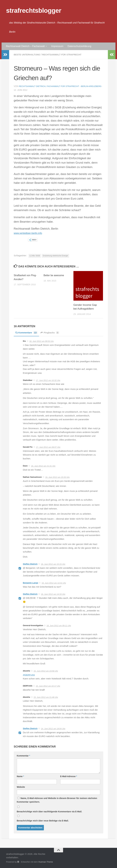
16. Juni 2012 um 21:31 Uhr (43, 466)
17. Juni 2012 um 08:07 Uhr (48, 447)
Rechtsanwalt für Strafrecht (66, 55)
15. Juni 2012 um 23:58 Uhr (46, 671)
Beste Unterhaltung (28, 55)
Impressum (57, 46)
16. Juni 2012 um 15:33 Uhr (57, 477)
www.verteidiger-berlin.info (30, 233)
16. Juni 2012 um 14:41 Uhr (54, 583)
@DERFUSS (29, 675)
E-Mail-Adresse (69, 776)
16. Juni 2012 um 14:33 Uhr (53, 594)
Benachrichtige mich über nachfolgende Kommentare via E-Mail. (49, 811)
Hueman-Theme (46, 862)
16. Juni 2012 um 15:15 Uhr (53, 564)
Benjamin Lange (30, 583)
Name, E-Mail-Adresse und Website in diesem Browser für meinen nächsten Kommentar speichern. (57, 800)
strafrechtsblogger (34, 11)
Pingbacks (52, 332)
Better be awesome (55, 275)
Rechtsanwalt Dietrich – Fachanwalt (25, 46)
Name (20, 776)
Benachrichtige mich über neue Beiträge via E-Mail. (43, 821)
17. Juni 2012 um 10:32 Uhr (48, 380)
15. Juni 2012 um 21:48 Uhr (46, 697)
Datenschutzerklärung (79, 46)
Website (21, 787)
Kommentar (23, 756)
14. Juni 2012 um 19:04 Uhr (53, 728)
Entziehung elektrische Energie (55, 256)
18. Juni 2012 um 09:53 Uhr (41, 341)
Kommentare (27, 332)
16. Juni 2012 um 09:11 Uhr (59, 625)
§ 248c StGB (35, 256)
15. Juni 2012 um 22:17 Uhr (48, 686)
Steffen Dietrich (30, 564)
